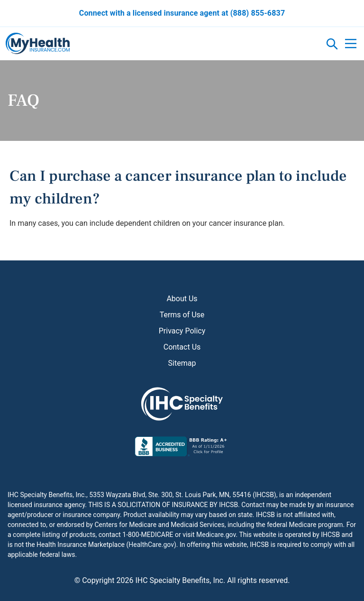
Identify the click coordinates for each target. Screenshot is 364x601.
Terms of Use (182, 315)
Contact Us (182, 347)
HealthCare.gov (151, 545)
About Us (182, 299)
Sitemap (182, 363)
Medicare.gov (216, 535)
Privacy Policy (182, 331)
